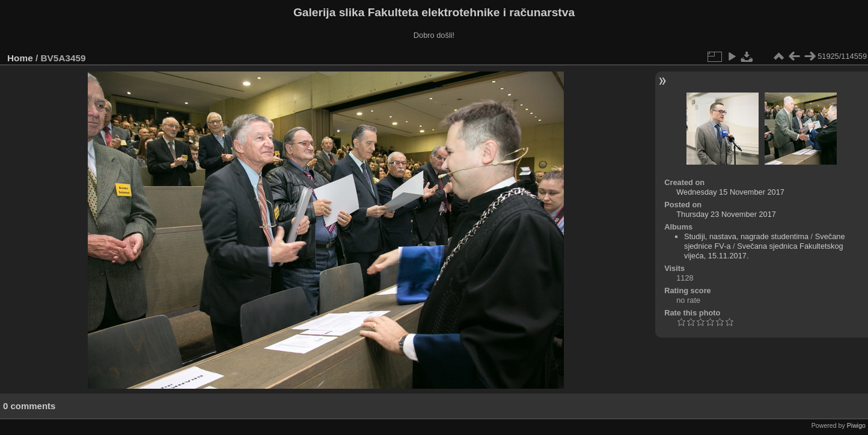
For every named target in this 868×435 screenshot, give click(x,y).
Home (20, 58)
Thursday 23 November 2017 (726, 214)
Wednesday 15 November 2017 (730, 192)
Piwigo (856, 425)
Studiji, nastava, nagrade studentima (746, 236)
